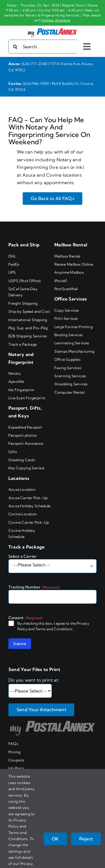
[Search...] (43, 47)
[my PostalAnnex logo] (53, 28)
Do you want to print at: (34, 680)
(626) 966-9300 (36, 83)
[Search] (15, 47)
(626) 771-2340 (34, 64)
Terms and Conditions (54, 629)
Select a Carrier (23, 556)
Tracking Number (34, 587)
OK (55, 839)
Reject (86, 839)
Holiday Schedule (56, 20)
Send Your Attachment (41, 710)
